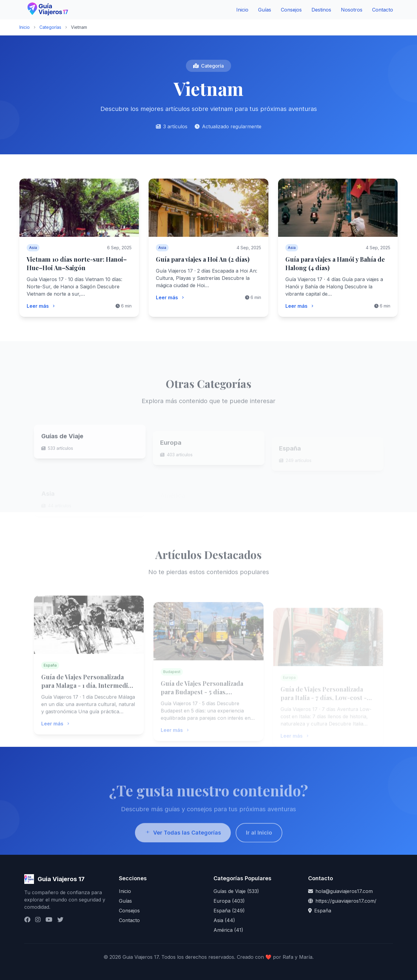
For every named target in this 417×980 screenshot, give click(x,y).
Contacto (383, 10)
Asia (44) (224, 920)
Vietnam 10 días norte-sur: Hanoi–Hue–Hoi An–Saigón (77, 263)
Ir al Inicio (259, 844)
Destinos (321, 10)
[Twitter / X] (60, 920)
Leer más (41, 306)
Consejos (291, 10)
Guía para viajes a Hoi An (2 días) (203, 259)
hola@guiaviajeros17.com (344, 891)
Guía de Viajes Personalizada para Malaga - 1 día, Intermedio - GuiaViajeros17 (89, 697)
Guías (265, 10)
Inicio (242, 10)
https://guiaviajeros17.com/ (346, 901)
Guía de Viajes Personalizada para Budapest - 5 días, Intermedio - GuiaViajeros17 (202, 701)
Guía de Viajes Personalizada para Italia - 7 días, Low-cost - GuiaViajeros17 (324, 703)
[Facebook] (27, 920)
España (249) (229, 911)
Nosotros (352, 10)
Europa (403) (229, 901)
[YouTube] (49, 920)
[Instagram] (38, 920)
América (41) (228, 930)
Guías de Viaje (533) (236, 891)
